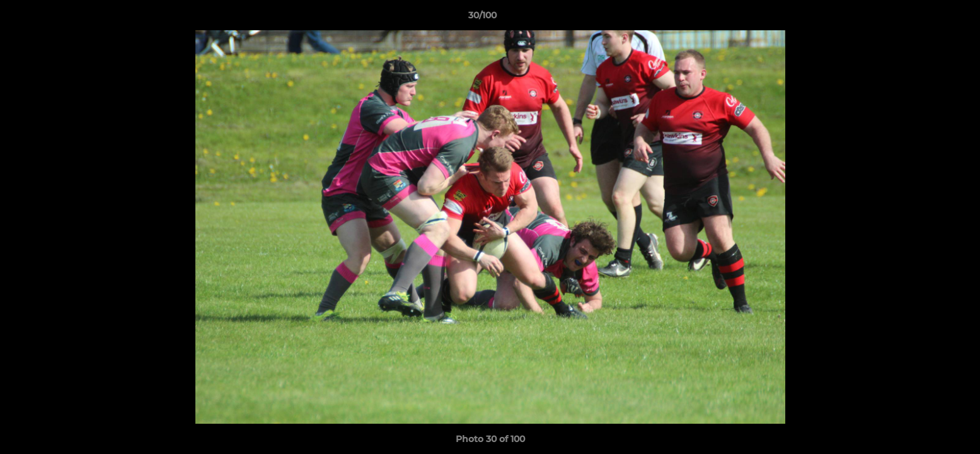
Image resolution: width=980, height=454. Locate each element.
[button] (927, 18)
